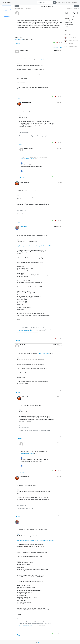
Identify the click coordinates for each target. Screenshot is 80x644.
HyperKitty (40, 642)
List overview (7, 7)
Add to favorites (69, 27)
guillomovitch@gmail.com (28, 159)
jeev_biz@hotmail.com (45, 59)
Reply (18, 44)
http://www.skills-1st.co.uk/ (25, 331)
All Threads (7, 11)
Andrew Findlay (24, 227)
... (18, 64)
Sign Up (75, 2)
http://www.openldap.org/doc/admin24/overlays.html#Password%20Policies (36, 246)
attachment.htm (19, 39)
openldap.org (7, 2)
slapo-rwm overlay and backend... (23, 8)
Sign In (69, 2)
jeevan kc (22, 12)
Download (7, 16)
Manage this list (61, 2)
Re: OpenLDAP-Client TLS (73, 8)
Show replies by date (57, 48)
